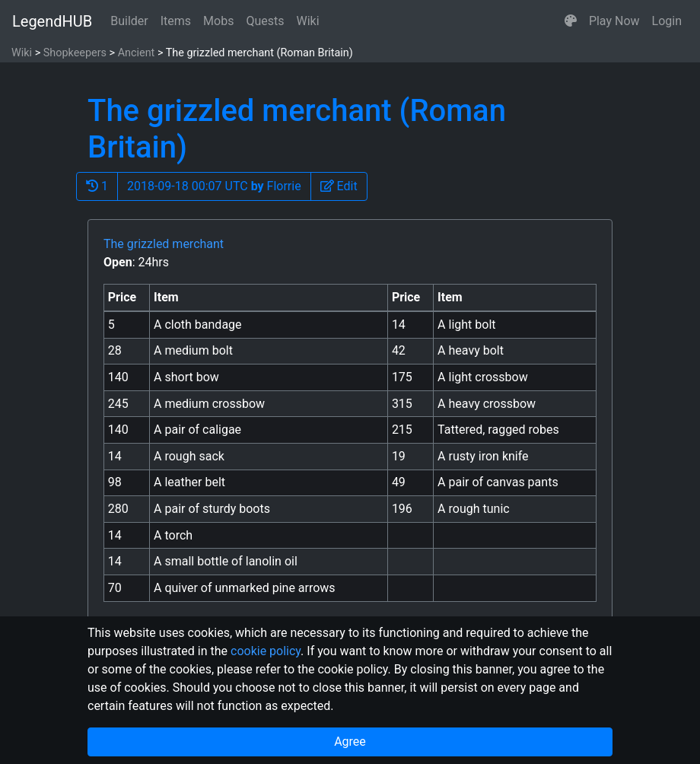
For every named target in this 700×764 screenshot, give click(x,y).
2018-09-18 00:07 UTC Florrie (214, 186)
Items (176, 21)
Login (667, 21)
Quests (265, 21)
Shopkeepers (75, 53)
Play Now (614, 21)
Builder (129, 21)
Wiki (308, 21)
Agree (350, 742)
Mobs (218, 21)
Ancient (137, 53)
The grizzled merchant (164, 244)
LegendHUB (52, 21)
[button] (571, 21)
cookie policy (266, 651)
